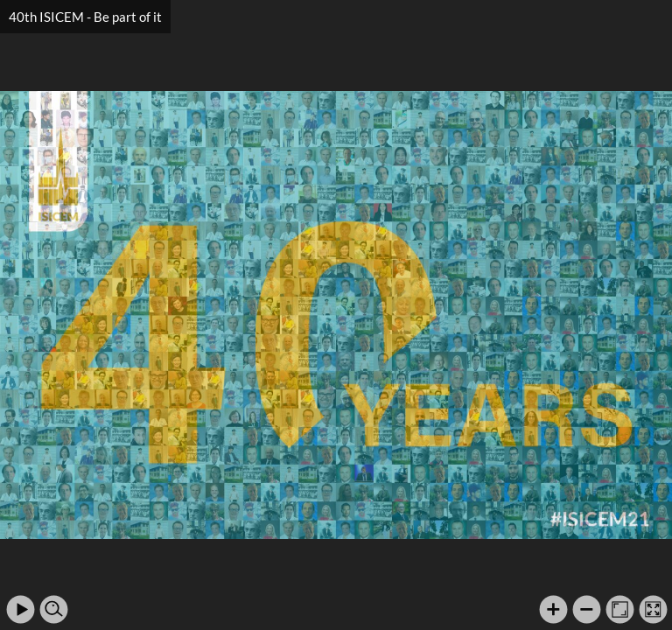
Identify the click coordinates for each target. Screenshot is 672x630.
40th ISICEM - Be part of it (85, 17)
